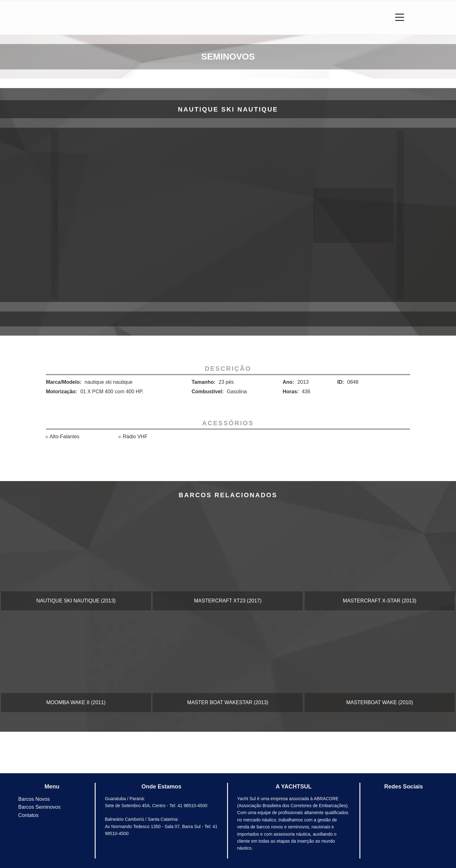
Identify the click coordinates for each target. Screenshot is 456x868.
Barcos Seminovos (39, 807)
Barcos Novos (34, 799)
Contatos (28, 815)
